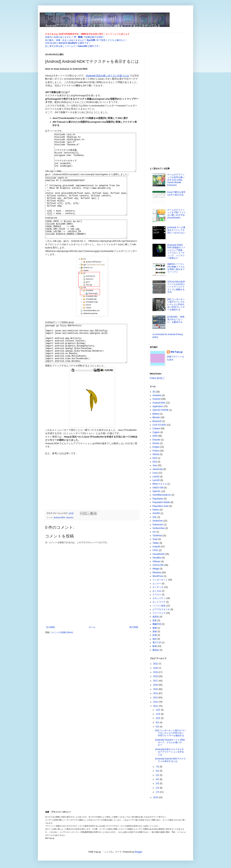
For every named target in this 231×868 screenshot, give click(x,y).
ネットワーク (159, 602)
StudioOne (158, 521)
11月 (158, 714)
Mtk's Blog (55, 14)
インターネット (160, 580)
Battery (156, 414)
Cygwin (156, 432)
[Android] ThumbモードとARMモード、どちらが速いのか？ (170, 743)
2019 (156, 672)
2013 (156, 698)
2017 (156, 681)
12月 (158, 710)
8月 (158, 727)
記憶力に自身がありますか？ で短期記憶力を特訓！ (75, 37)
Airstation (157, 395)
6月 (158, 771)
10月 (158, 718)
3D (154, 392)
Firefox (156, 451)
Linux (155, 473)
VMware (156, 561)
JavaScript (158, 469)
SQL (155, 517)
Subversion (158, 525)
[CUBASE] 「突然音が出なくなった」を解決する (176, 319)
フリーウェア (159, 613)
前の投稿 (134, 659)
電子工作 (157, 643)
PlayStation (158, 499)
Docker (156, 443)
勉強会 (156, 650)
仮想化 (156, 617)
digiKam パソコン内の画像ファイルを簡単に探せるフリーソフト (176, 268)
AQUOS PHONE (161, 410)
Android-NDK (59, 549)
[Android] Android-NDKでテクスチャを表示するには (170, 760)
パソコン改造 (159, 606)
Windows (157, 573)
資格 (155, 632)
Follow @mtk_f (157, 378)
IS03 (155, 462)
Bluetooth (157, 421)
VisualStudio (159, 554)
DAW (155, 436)
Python (156, 510)
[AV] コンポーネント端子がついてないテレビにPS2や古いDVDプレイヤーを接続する (176, 305)
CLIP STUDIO (159, 425)
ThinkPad (157, 536)
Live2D (156, 477)
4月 (158, 779)
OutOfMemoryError (162, 495)
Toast (155, 539)
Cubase (156, 428)
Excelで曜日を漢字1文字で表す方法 (176, 193)
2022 (156, 664)
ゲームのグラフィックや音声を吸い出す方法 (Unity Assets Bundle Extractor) (176, 180)
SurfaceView (159, 528)
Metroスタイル (160, 484)
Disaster (156, 440)
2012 (156, 702)
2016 (156, 685)
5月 (158, 775)
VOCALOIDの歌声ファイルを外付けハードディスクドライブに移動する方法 (176, 287)
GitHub (156, 454)
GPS (155, 458)
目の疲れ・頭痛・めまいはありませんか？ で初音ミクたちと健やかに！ (86, 40)
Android (156, 399)
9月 (158, 723)
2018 (156, 676)
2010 (156, 797)
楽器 (155, 620)
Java (155, 465)
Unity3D (156, 547)
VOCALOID (158, 565)
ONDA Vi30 (158, 488)
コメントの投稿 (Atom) (62, 664)
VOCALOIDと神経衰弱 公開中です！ (68, 43)
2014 (156, 693)
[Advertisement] (72, 509)
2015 (156, 689)
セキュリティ (159, 598)
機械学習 (157, 624)
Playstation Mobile (161, 502)
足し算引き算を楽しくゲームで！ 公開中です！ (73, 46)
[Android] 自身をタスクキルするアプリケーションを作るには (170, 752)
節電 (155, 635)
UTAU (155, 550)
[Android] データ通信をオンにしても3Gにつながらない (176, 230)
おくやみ (157, 591)
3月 (158, 783)
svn (154, 532)
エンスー (157, 584)
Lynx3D (156, 480)
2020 (156, 668)
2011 (156, 706)
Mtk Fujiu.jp (177, 352)
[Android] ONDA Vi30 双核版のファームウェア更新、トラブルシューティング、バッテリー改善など (176, 252)
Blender (156, 417)
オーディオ (158, 587)
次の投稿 (50, 659)
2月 (158, 788)
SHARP (156, 513)
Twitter (156, 543)
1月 (158, 792)
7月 (158, 767)
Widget (156, 569)
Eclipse (156, 447)
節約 (155, 639)
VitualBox (157, 558)
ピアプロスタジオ (161, 609)
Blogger (139, 852)
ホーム (92, 659)
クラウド (157, 595)
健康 (155, 628)
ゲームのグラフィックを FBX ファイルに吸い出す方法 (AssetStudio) (176, 214)
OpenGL (70, 549)
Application (158, 406)
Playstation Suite (161, 506)
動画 (155, 646)
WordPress (158, 576)
